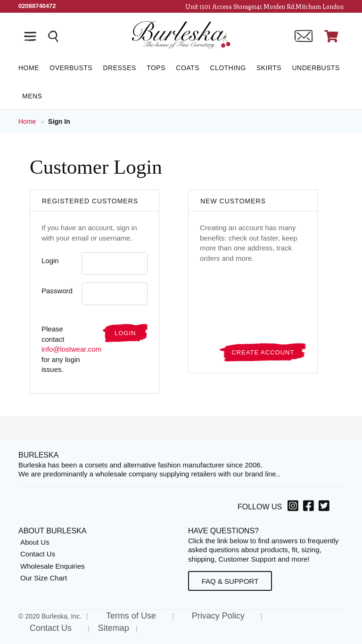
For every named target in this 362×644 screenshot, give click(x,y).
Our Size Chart (44, 578)
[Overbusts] (71, 68)
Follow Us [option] (260, 507)
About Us (35, 542)
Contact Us (38, 554)
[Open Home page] (181, 34)
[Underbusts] (316, 68)
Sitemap (114, 628)
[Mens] (30, 96)
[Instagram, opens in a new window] (294, 507)
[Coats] (188, 68)
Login (50, 261)
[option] (294, 507)
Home (28, 121)
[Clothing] (228, 68)
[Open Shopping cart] (331, 36)
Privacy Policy (218, 616)
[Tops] (156, 68)
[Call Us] (37, 6)
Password (57, 291)
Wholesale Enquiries (53, 566)
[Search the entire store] (53, 36)
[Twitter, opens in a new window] (325, 507)
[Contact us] (304, 36)
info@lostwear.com (71, 349)
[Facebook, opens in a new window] (310, 507)
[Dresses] (119, 68)
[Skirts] (269, 68)
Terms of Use (131, 616)
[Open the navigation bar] (30, 36)
